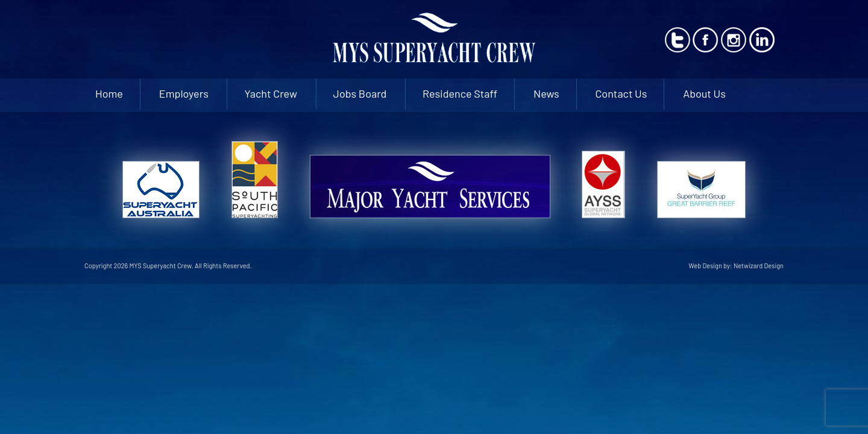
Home (109, 93)
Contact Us (621, 93)
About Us (704, 93)
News (546, 93)
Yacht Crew (271, 93)
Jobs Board (360, 93)
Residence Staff (460, 93)
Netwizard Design (759, 266)
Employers (184, 93)
